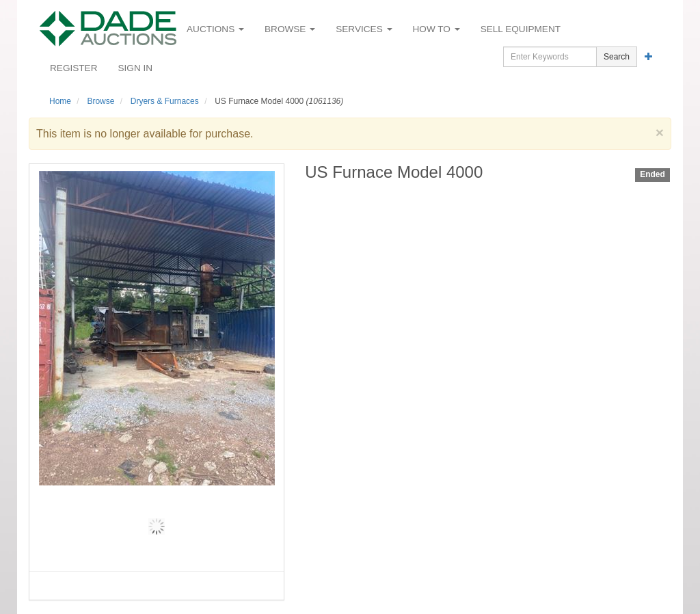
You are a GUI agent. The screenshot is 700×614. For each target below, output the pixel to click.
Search (617, 57)
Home (60, 101)
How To (436, 29)
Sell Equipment (521, 29)
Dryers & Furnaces (165, 101)
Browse (290, 29)
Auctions (215, 29)
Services (364, 29)
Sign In (136, 68)
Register (74, 68)
